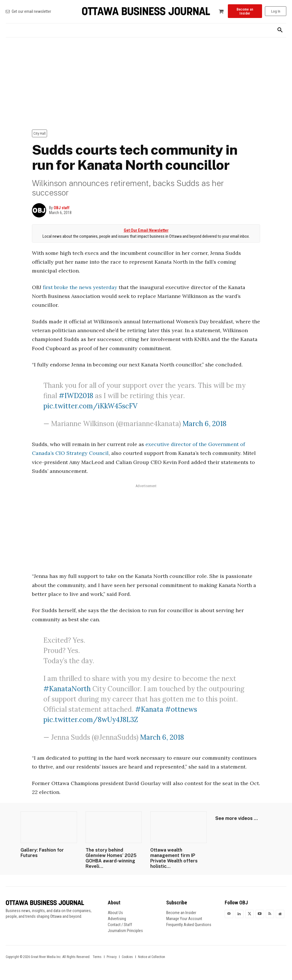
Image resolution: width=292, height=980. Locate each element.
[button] (280, 30)
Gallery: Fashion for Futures (42, 853)
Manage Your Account (184, 919)
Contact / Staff (120, 925)
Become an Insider (181, 913)
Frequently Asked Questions (189, 925)
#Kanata (149, 709)
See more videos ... (237, 818)
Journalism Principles (125, 931)
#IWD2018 (76, 396)
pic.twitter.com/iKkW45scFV (90, 406)
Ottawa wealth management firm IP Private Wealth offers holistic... (174, 858)
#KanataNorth (67, 689)
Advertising (117, 919)
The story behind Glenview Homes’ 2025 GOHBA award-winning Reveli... (111, 858)
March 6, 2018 (204, 424)
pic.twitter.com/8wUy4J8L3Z (91, 720)
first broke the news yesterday (80, 287)
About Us (115, 913)
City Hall (39, 133)
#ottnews (181, 709)
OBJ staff (62, 208)
